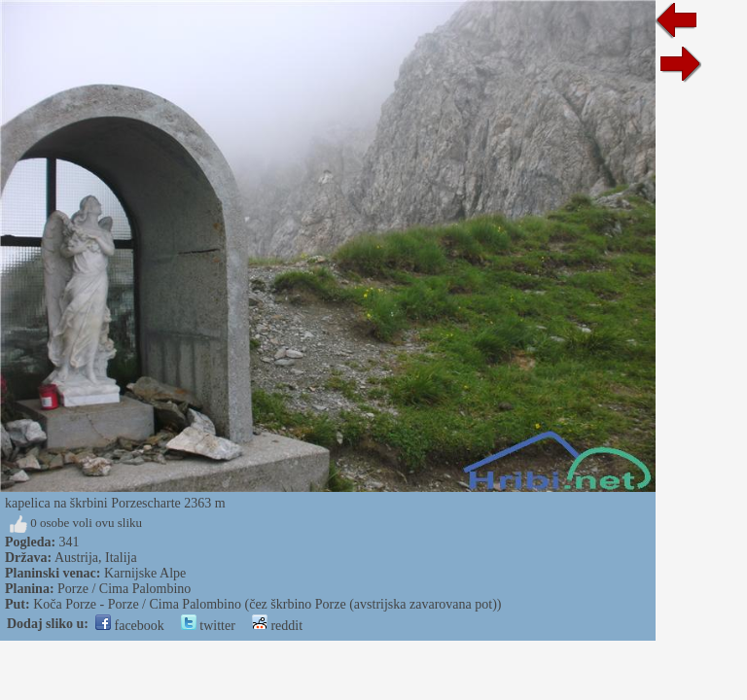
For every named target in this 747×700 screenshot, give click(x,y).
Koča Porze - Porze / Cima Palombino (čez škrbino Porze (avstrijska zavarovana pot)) (267, 604)
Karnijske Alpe (145, 573)
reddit (277, 626)
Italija (121, 558)
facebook (130, 626)
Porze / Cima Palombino (124, 589)
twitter (208, 626)
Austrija (76, 558)
